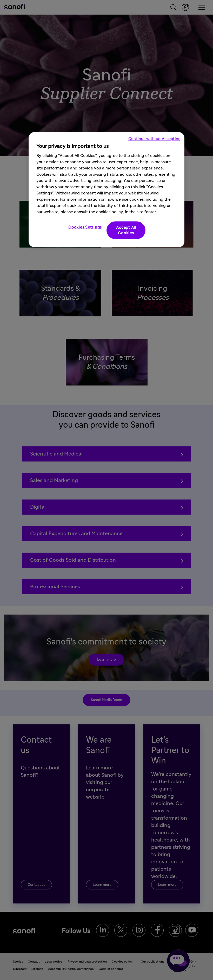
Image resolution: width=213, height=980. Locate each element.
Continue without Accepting (154, 139)
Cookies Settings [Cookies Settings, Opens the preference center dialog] (85, 227)
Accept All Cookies (126, 230)
